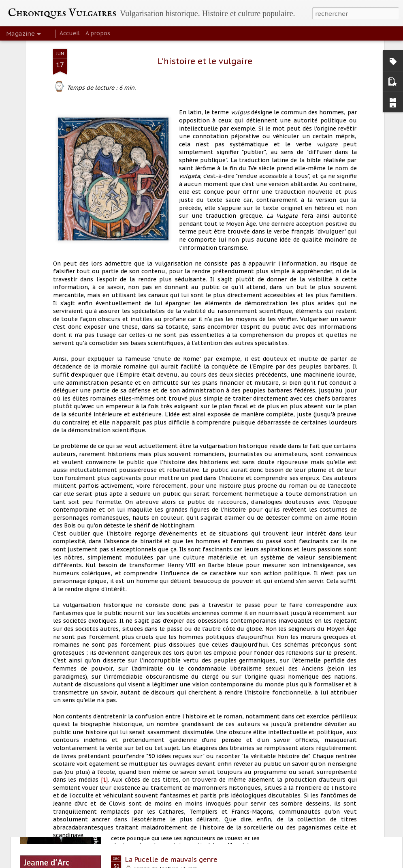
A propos (98, 33)
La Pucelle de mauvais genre (171, 859)
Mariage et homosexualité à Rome (180, 675)
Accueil (70, 33)
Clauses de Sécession (160, 767)
